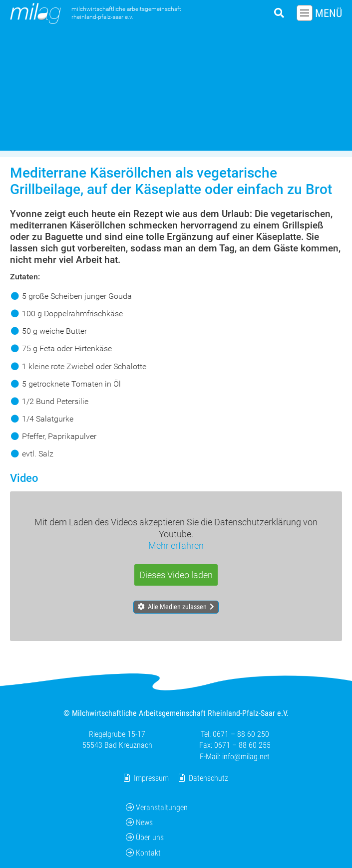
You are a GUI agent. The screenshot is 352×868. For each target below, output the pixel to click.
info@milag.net (246, 757)
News (139, 822)
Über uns (145, 838)
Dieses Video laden (176, 575)
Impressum (151, 778)
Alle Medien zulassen (177, 607)
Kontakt (143, 853)
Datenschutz (208, 778)
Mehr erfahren (176, 545)
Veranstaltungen (157, 807)
